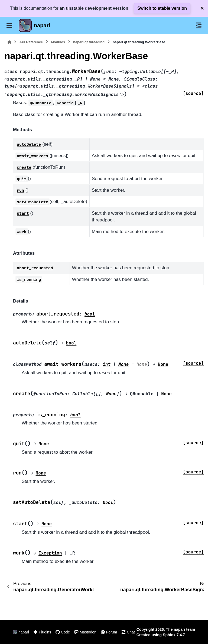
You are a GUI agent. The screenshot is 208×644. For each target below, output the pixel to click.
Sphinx (169, 635)
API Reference (31, 42)
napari (42, 25)
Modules (58, 42)
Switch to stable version (162, 8)
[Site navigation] (9, 25)
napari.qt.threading (89, 42)
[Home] (9, 42)
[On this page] (199, 25)
